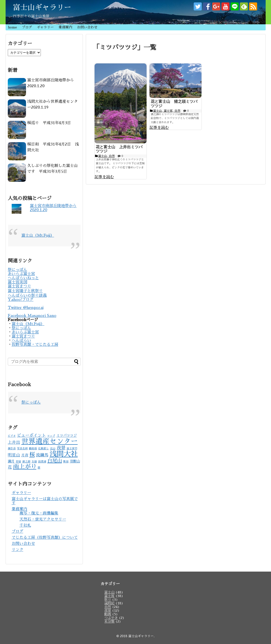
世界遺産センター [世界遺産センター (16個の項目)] (50, 441)
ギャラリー (45, 27)
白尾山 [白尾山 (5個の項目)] (55, 461)
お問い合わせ (87, 27)
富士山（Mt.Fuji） (38, 235)
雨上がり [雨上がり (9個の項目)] (25, 467)
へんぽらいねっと (23, 278)
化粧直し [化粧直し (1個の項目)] (44, 448)
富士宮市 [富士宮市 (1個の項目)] (72, 448)
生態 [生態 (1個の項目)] (34, 462)
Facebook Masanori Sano (32, 316)
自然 (108, 607)
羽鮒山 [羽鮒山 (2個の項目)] (75, 461)
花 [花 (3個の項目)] (10, 467)
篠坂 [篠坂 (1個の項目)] (66, 462)
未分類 (109, 621)
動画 (108, 614)
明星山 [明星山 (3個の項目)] (14, 455)
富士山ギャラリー (42, 8)
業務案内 (65, 27)
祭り (108, 600)
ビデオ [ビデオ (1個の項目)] (12, 436)
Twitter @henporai (26, 308)
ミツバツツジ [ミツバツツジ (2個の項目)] (67, 435)
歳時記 (109, 603)
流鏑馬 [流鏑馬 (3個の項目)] (42, 455)
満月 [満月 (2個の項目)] (11, 461)
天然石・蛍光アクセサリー (43, 519)
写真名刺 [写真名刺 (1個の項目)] (22, 448)
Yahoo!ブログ (21, 300)
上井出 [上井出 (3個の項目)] (14, 442)
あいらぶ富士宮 (21, 274)
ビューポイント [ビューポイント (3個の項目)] (31, 435)
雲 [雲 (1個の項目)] (39, 468)
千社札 (25, 525)
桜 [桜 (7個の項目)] (32, 455)
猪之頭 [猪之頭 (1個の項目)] (26, 462)
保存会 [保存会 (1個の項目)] (12, 448)
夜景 (108, 610)
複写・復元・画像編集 (39, 513)
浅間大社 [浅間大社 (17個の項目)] (64, 454)
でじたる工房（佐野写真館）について (45, 538)
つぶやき (111, 618)
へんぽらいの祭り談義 (27, 296)
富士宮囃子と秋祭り (25, 291)
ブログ (27, 27)
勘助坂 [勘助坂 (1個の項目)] (33, 448)
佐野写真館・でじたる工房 (35, 345)
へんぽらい (21, 340)
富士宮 (109, 596)
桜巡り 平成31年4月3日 (49, 123)
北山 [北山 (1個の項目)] (53, 448)
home (13, 27)
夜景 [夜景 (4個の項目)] (61, 448)
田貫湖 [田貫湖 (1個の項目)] (42, 462)
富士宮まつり (19, 286)
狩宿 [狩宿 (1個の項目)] (18, 462)
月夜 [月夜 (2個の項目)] (25, 455)
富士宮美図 (17, 282)
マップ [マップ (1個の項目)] (51, 436)
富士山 (109, 592)
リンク (17, 550)
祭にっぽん (17, 270)
